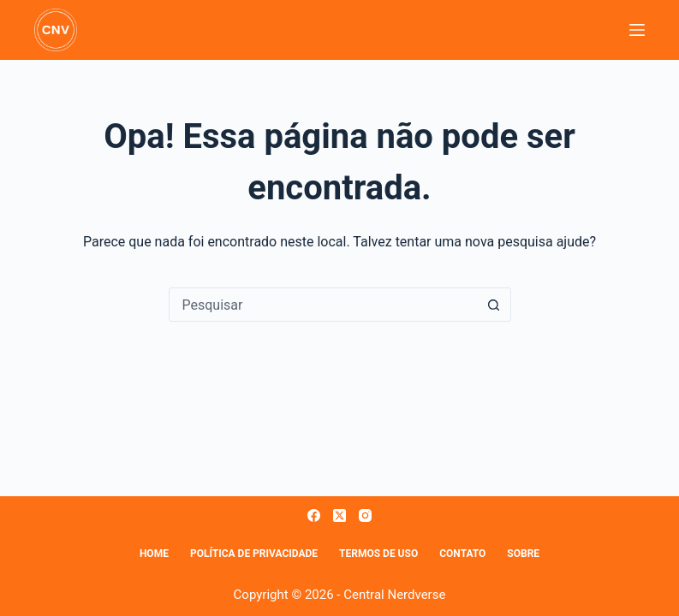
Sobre (523, 554)
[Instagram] (365, 515)
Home (154, 554)
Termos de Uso (378, 554)
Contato (462, 554)
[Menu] (637, 30)
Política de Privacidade (254, 554)
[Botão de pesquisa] (494, 305)
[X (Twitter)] (339, 515)
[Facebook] (314, 515)
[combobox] (324, 305)
